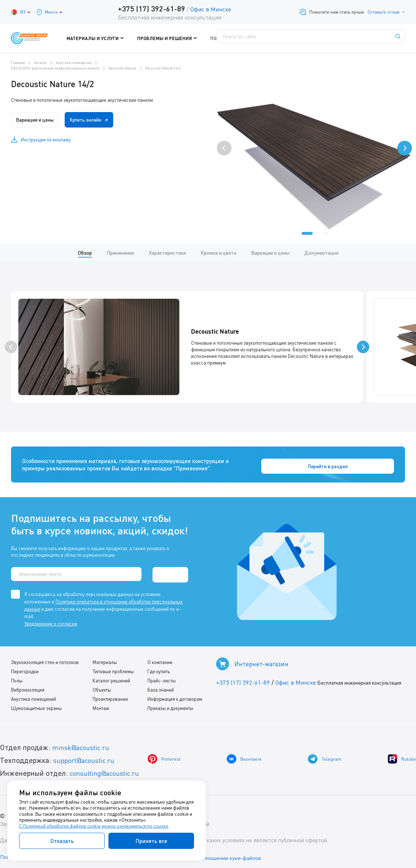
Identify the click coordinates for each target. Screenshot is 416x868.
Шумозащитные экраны (36, 704)
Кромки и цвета (218, 253)
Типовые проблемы (112, 667)
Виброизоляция (28, 685)
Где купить (156, 667)
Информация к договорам (173, 695)
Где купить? (258, 38)
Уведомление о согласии (51, 619)
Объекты (101, 685)
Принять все (151, 841)
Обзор (85, 253)
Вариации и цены (37, 120)
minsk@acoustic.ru (83, 743)
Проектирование (109, 695)
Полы (17, 676)
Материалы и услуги (115, 38)
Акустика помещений (33, 695)
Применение (120, 253)
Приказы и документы (168, 704)
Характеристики (167, 253)
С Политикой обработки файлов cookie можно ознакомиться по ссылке (94, 826)
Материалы (104, 658)
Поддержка (220, 38)
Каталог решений (110, 676)
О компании (158, 658)
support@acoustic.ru (86, 756)
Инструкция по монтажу (46, 140)
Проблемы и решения (172, 38)
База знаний (158, 685)
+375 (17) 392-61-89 (150, 8)
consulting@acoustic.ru (108, 769)
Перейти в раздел (369, 463)
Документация (321, 253)
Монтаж (100, 704)
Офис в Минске (209, 9)
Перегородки (25, 667)
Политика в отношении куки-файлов (224, 853)
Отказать (62, 841)
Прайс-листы (159, 676)
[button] (307, 233)
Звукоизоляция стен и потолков (45, 658)
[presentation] (224, 148)
